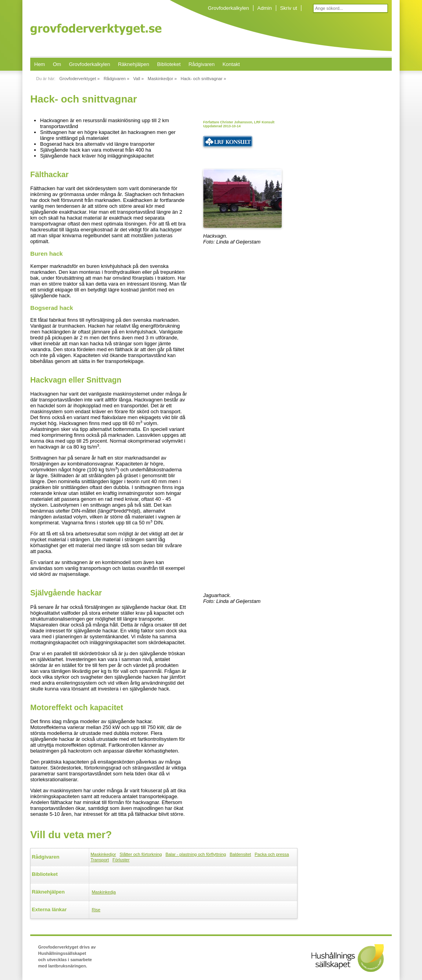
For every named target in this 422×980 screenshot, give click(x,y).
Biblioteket (169, 64)
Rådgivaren (202, 64)
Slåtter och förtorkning (141, 854)
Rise (96, 910)
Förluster (121, 860)
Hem (39, 64)
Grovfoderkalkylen (228, 8)
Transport (100, 860)
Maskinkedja (104, 892)
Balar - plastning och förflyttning (196, 854)
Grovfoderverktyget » (80, 79)
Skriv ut (289, 8)
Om (57, 64)
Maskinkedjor (103, 854)
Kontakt (231, 64)
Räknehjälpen (134, 64)
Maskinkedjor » (162, 79)
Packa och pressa (272, 854)
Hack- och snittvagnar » (204, 79)
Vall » (139, 79)
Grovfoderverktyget (96, 29)
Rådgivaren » (117, 79)
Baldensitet (240, 854)
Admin (265, 8)
